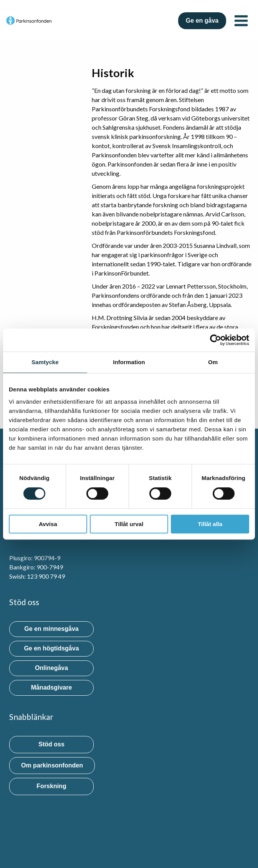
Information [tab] (129, 362)
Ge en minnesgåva (51, 629)
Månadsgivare (52, 687)
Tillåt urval (129, 524)
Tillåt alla (210, 524)
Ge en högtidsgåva (51, 648)
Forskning (51, 786)
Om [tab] (213, 362)
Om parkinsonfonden (52, 765)
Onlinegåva (51, 668)
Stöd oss (51, 744)
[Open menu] (241, 21)
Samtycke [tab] (45, 362)
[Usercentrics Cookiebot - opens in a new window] (216, 340)
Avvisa (48, 524)
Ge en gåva (202, 21)
